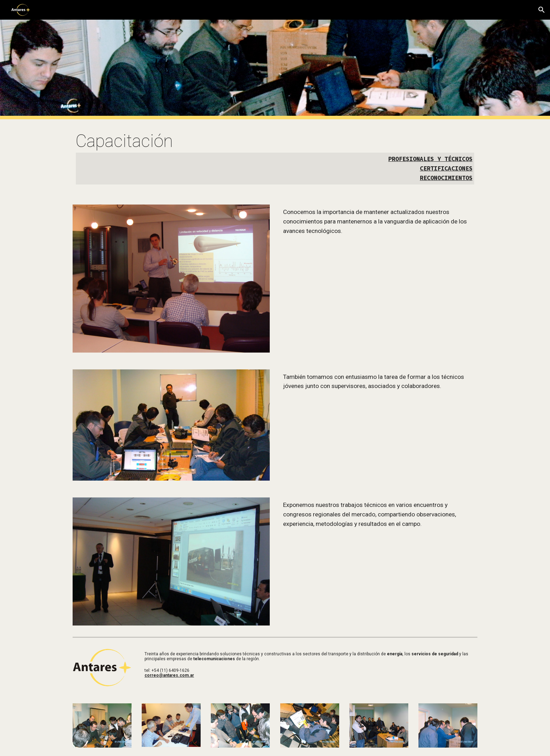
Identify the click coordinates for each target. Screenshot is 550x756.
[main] (275, 158)
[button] (542, 10)
